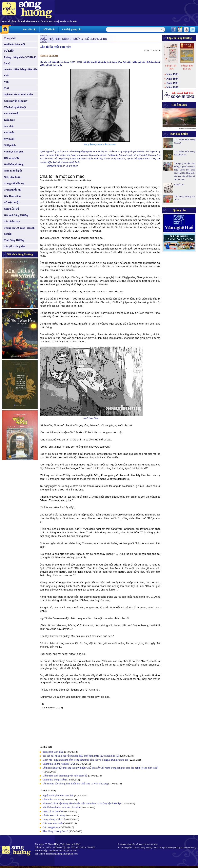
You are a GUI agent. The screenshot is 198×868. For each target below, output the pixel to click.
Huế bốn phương (14, 164)
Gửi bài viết (49, 29)
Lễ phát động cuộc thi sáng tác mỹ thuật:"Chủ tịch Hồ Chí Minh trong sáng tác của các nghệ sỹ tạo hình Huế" (100, 768)
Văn (6, 82)
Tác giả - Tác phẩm (15, 246)
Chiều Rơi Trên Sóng (54, 815)
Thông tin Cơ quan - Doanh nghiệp (19, 231)
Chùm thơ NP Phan (53, 799)
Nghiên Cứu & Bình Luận (18, 94)
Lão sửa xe (179, 184)
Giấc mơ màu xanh (53, 823)
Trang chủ (10, 38)
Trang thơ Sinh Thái (53, 752)
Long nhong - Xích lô (54, 819)
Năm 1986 (172, 87)
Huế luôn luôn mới (14, 44)
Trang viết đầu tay (14, 183)
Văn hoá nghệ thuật (15, 107)
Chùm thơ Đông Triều (54, 780)
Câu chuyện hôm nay (16, 101)
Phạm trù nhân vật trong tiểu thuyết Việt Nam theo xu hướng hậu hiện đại (82, 803)
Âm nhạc (9, 126)
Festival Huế (11, 113)
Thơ (6, 88)
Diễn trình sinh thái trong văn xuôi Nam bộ (65, 776)
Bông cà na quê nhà (53, 811)
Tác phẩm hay (12, 221)
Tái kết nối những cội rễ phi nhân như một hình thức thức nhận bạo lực (81, 756)
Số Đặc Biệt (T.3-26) (187, 67)
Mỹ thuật (9, 139)
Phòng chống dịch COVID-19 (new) (20, 60)
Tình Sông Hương (14, 240)
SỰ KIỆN (9, 51)
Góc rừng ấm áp (51, 827)
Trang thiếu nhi (13, 190)
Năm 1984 (172, 79)
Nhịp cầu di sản (13, 177)
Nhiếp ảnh (10, 145)
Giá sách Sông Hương (16, 215)
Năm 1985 (172, 83)
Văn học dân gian (14, 152)
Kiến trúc (9, 120)
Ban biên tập (30, 29)
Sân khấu (9, 132)
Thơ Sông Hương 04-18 (55, 831)
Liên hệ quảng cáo (71, 29)
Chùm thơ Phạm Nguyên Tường (60, 764)
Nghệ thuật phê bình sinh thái (58, 795)
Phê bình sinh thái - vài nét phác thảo (62, 807)
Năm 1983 (172, 74)
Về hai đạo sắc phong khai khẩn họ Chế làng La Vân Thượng (75, 784)
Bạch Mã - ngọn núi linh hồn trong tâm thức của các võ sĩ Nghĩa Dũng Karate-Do (85, 760)
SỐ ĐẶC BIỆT (12, 202)
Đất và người (11, 158)
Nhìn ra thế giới (13, 171)
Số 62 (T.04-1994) (171, 67)
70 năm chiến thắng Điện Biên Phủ (21, 72)
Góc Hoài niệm (12, 196)
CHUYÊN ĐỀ (11, 209)
